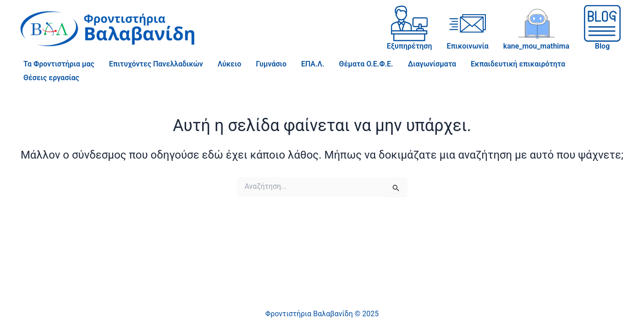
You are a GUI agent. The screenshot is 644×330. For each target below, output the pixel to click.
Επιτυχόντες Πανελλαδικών (156, 64)
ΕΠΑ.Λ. (313, 64)
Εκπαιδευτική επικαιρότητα (518, 64)
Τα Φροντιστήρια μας (59, 64)
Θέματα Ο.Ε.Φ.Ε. (366, 64)
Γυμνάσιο (271, 64)
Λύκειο (230, 64)
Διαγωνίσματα (432, 64)
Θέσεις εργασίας (51, 78)
